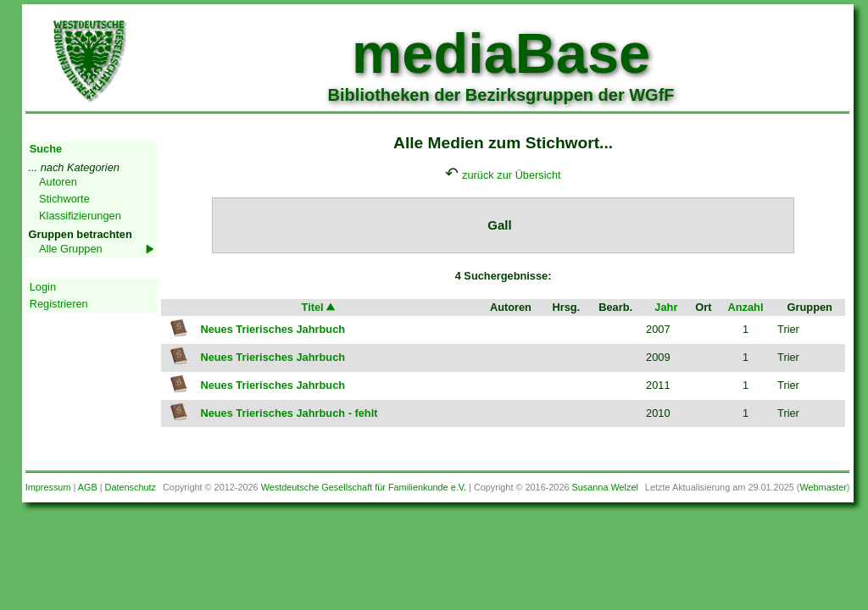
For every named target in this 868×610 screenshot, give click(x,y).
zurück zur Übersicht (512, 175)
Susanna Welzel (605, 487)
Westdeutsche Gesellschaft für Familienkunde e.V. (364, 487)
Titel (320, 307)
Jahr (666, 307)
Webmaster (823, 487)
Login (43, 287)
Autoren (58, 182)
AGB (88, 487)
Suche (46, 149)
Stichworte (64, 199)
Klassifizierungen (80, 216)
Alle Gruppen (71, 249)
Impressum (48, 487)
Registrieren (59, 304)
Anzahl (746, 307)
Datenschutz (131, 487)
